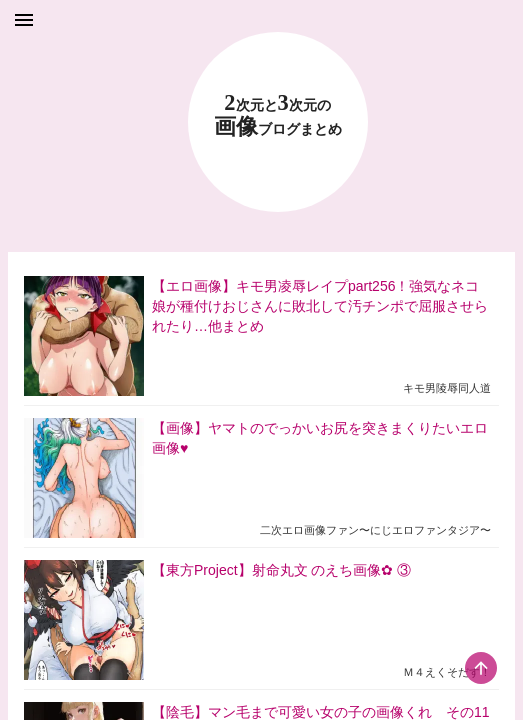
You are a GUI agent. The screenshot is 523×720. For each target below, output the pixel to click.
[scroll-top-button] (481, 668)
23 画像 (278, 115)
